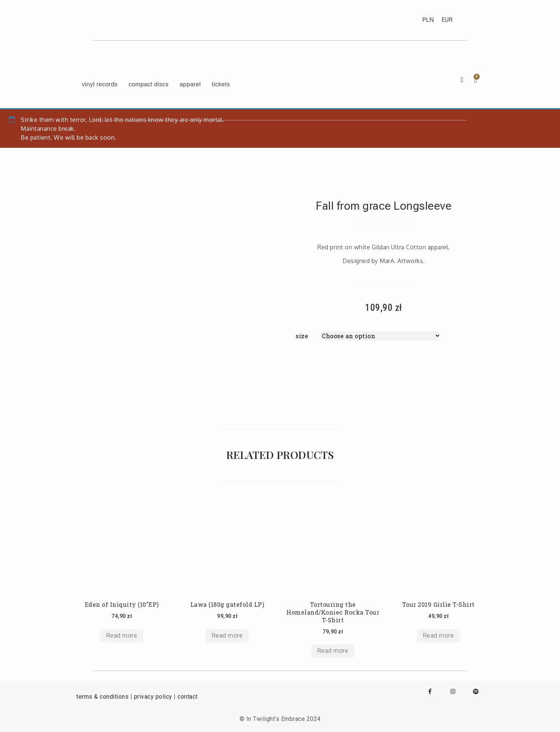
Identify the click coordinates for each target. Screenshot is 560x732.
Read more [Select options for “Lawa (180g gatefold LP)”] (227, 635)
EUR (447, 20)
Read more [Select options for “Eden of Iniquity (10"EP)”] (122, 635)
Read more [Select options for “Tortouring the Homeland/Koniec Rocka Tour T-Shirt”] (333, 651)
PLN (428, 20)
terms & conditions (102, 697)
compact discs (149, 84)
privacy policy (153, 697)
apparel (190, 84)
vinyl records (100, 84)
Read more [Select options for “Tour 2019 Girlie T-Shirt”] (439, 635)
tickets (221, 84)
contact (188, 697)
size (302, 336)
